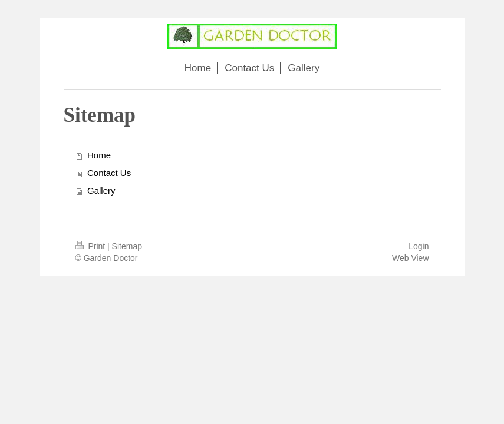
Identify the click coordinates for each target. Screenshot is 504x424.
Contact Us (109, 173)
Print (92, 246)
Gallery (101, 191)
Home (99, 155)
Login (419, 246)
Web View (411, 258)
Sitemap (127, 246)
